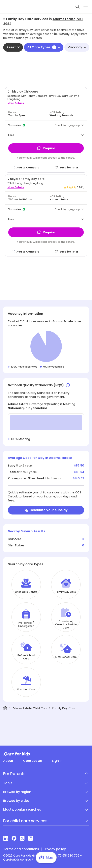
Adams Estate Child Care (30, 708)
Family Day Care (66, 592)
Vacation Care (26, 690)
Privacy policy (55, 849)
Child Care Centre (26, 592)
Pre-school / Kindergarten (26, 625)
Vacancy (77, 47)
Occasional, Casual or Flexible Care (66, 625)
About (8, 761)
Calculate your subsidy (46, 510)
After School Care (66, 657)
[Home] (5, 708)
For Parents (14, 774)
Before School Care (26, 657)
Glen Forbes (16, 545)
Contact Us (33, 761)
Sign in (57, 761)
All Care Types (44, 47)
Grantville (14, 539)
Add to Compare (28, 168)
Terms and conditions (21, 849)
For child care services (25, 821)
